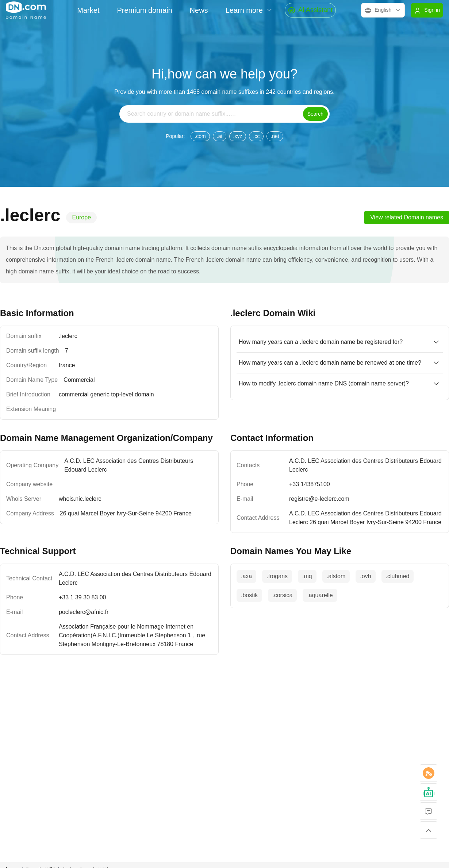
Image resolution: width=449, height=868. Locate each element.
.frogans (277, 576)
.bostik (249, 595)
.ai (220, 136)
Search (315, 114)
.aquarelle (320, 595)
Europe (81, 217)
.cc (256, 136)
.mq (307, 576)
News (199, 10)
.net (275, 136)
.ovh (365, 576)
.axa (246, 576)
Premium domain (144, 10)
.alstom (336, 576)
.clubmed (398, 576)
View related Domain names (407, 217)
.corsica (282, 595)
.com (200, 136)
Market (88, 10)
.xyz (238, 136)
